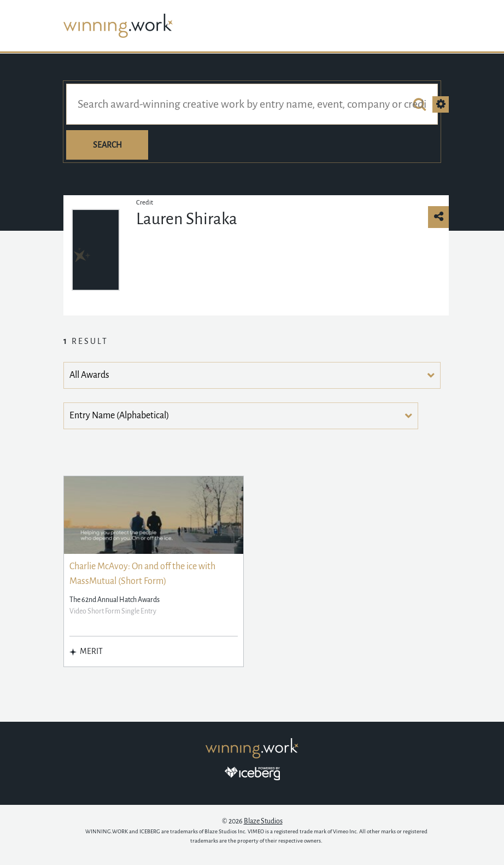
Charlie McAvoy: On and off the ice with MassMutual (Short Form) (142, 574)
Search (107, 145)
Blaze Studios (263, 821)
